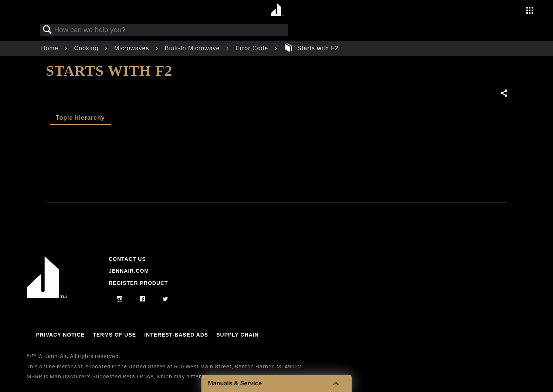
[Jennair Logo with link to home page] (47, 296)
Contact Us (127, 259)
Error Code (253, 48)
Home (51, 48)
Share (503, 93)
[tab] (80, 118)
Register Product (138, 283)
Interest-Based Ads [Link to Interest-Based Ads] (176, 335)
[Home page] (277, 10)
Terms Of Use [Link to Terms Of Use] (114, 335)
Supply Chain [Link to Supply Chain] (238, 335)
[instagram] (120, 299)
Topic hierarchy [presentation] (80, 118)
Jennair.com (129, 271)
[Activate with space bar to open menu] (530, 11)
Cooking (87, 48)
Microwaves (133, 48)
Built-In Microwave (193, 48)
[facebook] (143, 299)
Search (47, 30)
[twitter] (165, 299)
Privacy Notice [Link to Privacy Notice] (60, 335)
